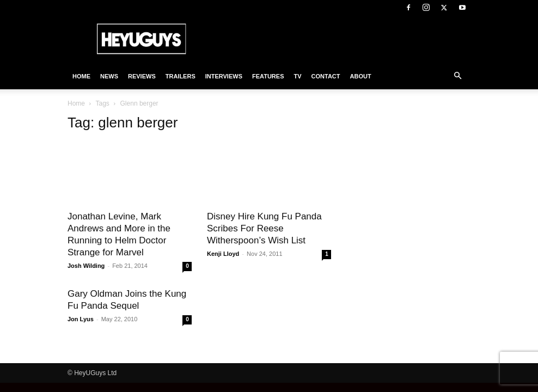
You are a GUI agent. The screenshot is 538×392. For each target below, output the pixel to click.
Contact (326, 76)
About (361, 76)
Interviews (224, 76)
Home (81, 76)
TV (297, 76)
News (109, 76)
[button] (457, 76)
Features (268, 76)
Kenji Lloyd (223, 254)
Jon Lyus (81, 319)
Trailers (181, 76)
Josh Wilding (86, 266)
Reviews (142, 76)
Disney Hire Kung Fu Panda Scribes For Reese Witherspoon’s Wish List (264, 228)
